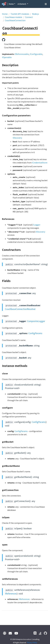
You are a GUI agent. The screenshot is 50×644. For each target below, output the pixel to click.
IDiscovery (17, 138)
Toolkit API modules (20, 14)
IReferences (11, 594)
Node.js (35, 14)
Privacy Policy (32, 643)
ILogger (37, 225)
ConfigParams (35, 333)
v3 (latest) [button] (22, 4)
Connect (29, 17)
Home (11, 4)
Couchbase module (14, 17)
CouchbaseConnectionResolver (20, 309)
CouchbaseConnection (15, 20)
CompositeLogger (36, 321)
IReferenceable (22, 54)
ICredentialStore (40, 163)
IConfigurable (36, 54)
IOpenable (7, 57)
